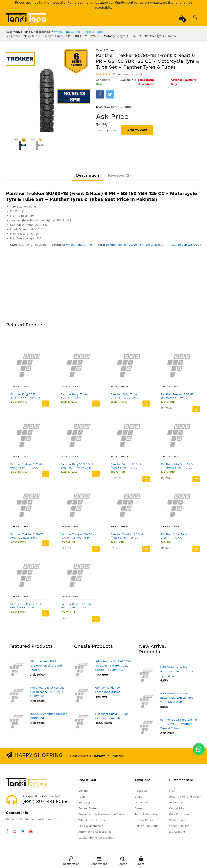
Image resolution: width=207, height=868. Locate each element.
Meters (83, 791)
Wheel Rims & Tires (67, 32)
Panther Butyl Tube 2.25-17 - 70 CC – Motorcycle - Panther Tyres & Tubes (176, 536)
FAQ (172, 791)
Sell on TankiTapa (146, 826)
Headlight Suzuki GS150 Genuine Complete (111, 716)
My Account (177, 832)
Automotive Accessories (95, 832)
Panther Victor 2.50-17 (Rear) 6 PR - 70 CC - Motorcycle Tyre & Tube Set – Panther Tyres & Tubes (127, 466)
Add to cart (137, 130)
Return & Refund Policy (185, 797)
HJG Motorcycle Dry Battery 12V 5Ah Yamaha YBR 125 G (177, 671)
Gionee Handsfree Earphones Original (108, 690)
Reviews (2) (119, 175)
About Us (141, 791)
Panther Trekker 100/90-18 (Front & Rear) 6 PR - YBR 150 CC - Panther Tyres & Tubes (77, 536)
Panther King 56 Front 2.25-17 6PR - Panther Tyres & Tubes (25, 396)
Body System (87, 802)
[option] (48, 90)
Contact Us (177, 808)
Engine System (88, 808)
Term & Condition (146, 814)
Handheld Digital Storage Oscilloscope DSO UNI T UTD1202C (47, 692)
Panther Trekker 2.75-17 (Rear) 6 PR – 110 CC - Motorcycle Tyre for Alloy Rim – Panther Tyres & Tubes (26, 466)
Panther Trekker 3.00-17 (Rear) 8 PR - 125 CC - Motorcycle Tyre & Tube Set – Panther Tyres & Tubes (127, 536)
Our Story (141, 802)
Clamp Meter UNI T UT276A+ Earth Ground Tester (46, 666)
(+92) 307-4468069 (45, 801)
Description (88, 175)
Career (139, 808)
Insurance (176, 802)
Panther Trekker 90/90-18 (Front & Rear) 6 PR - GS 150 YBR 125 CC (152, 245)
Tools (82, 797)
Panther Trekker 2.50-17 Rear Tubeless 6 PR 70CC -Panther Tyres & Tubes (27, 536)
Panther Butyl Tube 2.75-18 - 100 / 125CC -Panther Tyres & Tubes (126, 396)
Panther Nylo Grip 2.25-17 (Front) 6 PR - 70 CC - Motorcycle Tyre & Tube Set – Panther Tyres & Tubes (177, 466)
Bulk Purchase (179, 814)
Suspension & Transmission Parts (101, 814)
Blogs (138, 797)
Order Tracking (179, 826)
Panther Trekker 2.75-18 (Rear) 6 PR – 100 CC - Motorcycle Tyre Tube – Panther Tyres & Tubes (26, 606)
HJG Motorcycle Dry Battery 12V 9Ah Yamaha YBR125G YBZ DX (177, 698)
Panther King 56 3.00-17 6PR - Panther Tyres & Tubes (77, 466)
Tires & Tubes (94, 32)
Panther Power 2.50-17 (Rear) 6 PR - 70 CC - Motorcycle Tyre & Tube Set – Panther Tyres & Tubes (76, 606)
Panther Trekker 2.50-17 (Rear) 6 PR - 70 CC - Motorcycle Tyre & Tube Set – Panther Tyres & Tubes (177, 396)
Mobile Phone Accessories (96, 838)
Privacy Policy (144, 820)
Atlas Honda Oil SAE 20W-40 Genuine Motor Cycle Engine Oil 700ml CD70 (113, 666)
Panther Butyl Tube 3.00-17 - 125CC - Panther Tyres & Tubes (76, 396)
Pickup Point (178, 820)
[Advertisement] (103, 285)
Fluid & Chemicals (91, 826)
